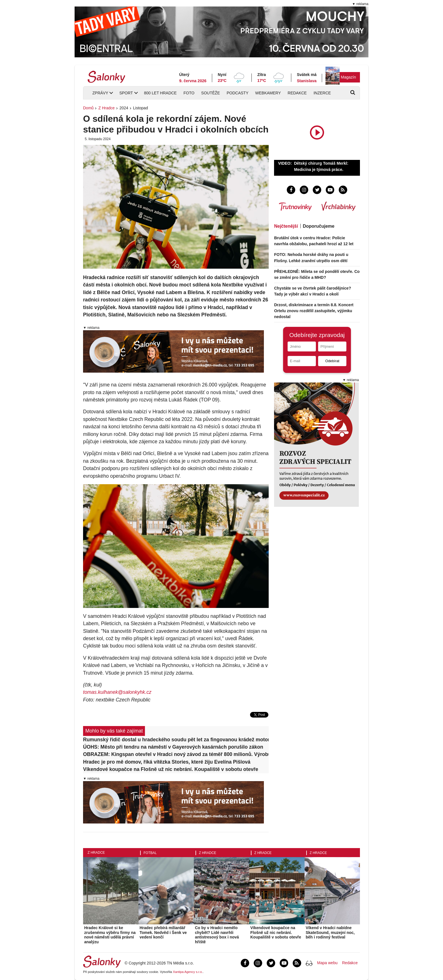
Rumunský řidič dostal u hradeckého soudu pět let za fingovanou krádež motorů (176, 740)
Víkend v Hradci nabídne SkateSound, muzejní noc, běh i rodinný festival (330, 933)
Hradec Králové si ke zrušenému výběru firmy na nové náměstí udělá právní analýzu (110, 935)
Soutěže (210, 93)
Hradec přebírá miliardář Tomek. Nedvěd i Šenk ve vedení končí (163, 933)
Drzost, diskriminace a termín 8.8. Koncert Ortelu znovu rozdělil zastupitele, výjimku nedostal (314, 311)
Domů (88, 108)
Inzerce (322, 93)
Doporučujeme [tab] (319, 226)
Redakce (297, 93)
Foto (189, 93)
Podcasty (237, 93)
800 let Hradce (160, 93)
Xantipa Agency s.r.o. (188, 972)
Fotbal (150, 853)
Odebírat (332, 361)
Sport (126, 93)
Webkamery (268, 93)
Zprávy (100, 93)
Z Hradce (107, 108)
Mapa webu (327, 963)
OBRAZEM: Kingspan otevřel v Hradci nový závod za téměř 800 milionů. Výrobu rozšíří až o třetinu (176, 754)
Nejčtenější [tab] (286, 226)
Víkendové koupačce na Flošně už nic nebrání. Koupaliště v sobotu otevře (171, 769)
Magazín (348, 77)
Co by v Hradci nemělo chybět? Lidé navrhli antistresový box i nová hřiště (217, 935)
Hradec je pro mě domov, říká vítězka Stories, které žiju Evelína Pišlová (167, 762)
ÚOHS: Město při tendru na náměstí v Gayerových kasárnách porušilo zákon (173, 747)
